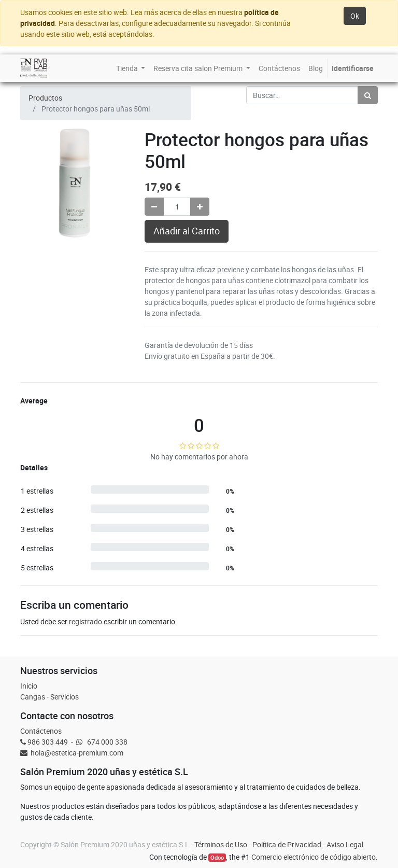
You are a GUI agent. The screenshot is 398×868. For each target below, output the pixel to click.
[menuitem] (131, 68)
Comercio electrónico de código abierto (314, 857)
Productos (45, 98)
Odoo (217, 858)
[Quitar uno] (154, 207)
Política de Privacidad (287, 844)
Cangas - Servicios (49, 697)
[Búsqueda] (368, 95)
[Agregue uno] (200, 207)
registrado (86, 621)
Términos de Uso (221, 844)
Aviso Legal (345, 844)
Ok (355, 16)
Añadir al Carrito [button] (187, 231)
